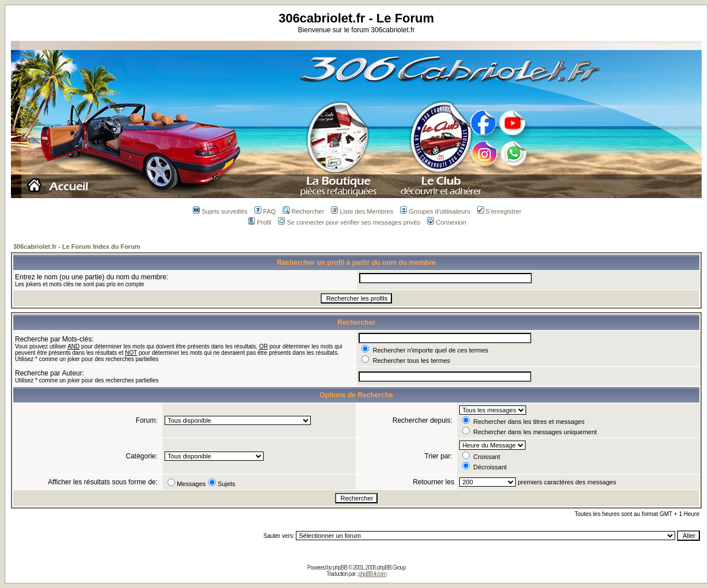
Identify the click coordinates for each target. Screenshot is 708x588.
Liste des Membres (362, 211)
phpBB (340, 568)
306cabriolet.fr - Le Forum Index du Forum (77, 246)
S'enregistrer (499, 211)
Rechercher (303, 211)
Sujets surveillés (220, 211)
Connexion (447, 222)
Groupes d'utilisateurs (435, 211)
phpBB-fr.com (372, 574)
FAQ (265, 211)
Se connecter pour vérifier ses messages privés (349, 222)
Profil (260, 222)
